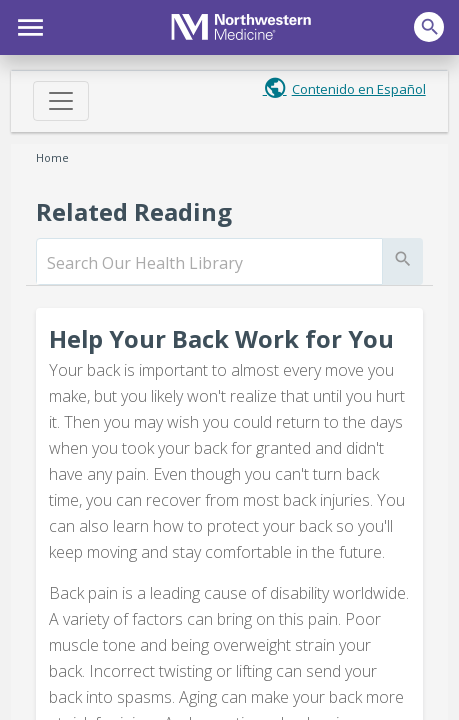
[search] (209, 263)
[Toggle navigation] (61, 101)
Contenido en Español (359, 89)
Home (52, 157)
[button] (27, 25)
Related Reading (134, 211)
